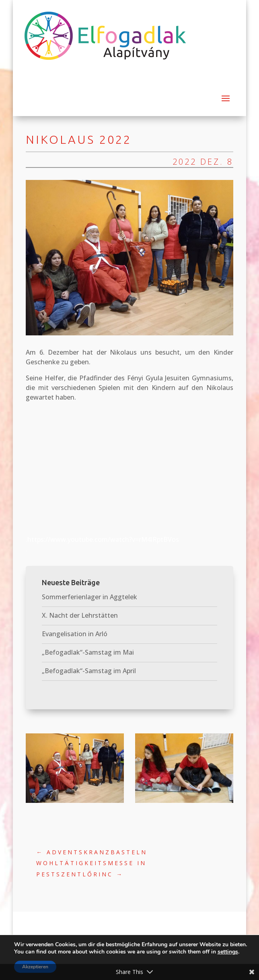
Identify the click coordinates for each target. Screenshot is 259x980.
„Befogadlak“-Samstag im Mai (88, 652)
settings (228, 952)
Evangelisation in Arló (75, 634)
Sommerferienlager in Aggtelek (89, 597)
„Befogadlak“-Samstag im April (89, 671)
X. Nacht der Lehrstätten (80, 615)
